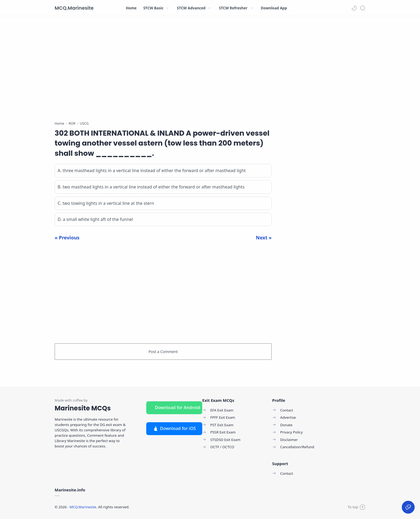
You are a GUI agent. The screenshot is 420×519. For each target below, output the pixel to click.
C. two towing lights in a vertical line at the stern (106, 203)
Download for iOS (174, 428)
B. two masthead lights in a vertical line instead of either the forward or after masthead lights (151, 187)
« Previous (67, 238)
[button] (354, 8)
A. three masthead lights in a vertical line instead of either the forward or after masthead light (152, 170)
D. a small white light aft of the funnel (95, 219)
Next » (264, 238)
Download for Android (177, 407)
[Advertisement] (163, 70)
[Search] (363, 8)
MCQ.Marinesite (74, 8)
